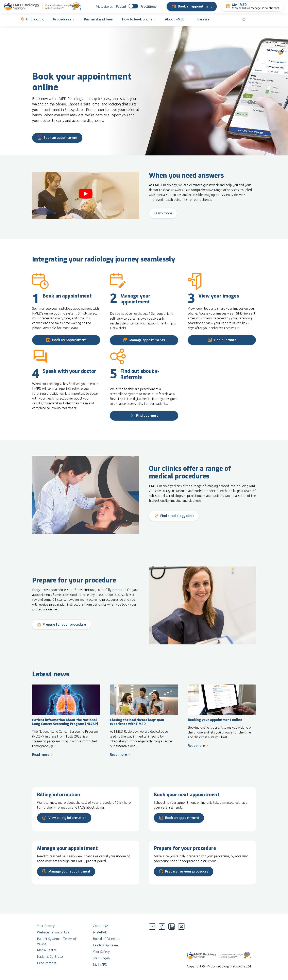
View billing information (64, 817)
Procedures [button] (62, 19)
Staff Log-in (101, 958)
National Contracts (50, 957)
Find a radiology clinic (174, 515)
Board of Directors (107, 939)
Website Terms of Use (53, 932)
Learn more (163, 213)
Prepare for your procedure (62, 624)
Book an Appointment (66, 339)
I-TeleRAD (100, 932)
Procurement (47, 963)
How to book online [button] (137, 19)
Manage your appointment (66, 871)
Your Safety (101, 952)
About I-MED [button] (175, 19)
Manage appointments (144, 340)
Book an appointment (192, 6)
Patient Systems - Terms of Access (57, 941)
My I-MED (100, 965)
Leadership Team (105, 945)
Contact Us (101, 926)
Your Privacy (46, 926)
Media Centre (47, 950)
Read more (43, 755)
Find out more (222, 339)
